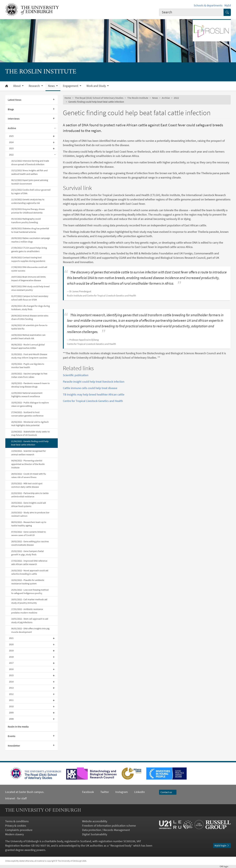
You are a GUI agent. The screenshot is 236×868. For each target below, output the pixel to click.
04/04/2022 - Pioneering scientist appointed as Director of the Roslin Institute (28, 464)
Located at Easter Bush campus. (25, 792)
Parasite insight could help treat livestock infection (94, 382)
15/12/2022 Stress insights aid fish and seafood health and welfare (29, 172)
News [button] (52, 86)
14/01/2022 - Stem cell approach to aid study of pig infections (30, 621)
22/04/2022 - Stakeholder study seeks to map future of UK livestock (30, 433)
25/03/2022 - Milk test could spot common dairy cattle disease (27, 485)
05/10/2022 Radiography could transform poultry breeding (26, 221)
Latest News (15, 100)
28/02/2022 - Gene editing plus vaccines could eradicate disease (30, 543)
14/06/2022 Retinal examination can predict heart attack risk (28, 337)
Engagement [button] (71, 86)
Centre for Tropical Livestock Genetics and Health (93, 401)
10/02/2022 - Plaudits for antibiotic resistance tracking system (28, 582)
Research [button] (35, 86)
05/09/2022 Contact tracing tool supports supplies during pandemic (28, 259)
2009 (11, 713)
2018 (11, 657)
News (155, 98)
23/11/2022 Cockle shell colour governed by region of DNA (31, 192)
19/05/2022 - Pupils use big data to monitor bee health (28, 366)
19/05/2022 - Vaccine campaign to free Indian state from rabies (29, 375)
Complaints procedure (19, 830)
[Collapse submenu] (55, 128)
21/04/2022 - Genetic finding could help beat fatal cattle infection (30, 443)
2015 (11, 675)
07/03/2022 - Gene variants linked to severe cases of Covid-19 (29, 534)
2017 (11, 663)
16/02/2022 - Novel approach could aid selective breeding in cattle (30, 572)
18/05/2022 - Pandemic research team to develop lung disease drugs (30, 385)
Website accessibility (95, 821)
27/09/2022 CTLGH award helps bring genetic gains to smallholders (29, 250)
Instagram (122, 792)
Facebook (88, 792)
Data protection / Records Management (106, 830)
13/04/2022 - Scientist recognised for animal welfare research (29, 453)
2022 (11, 155)
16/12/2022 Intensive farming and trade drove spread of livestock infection (30, 163)
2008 (11, 719)
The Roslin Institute (138, 98)
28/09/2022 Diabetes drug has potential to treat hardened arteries (30, 230)
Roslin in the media (18, 727)
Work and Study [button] (96, 86)
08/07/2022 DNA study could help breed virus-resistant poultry (30, 288)
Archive (12, 128)
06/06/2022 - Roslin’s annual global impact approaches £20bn (28, 346)
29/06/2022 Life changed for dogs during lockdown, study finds (30, 308)
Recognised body (121, 846)
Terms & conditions (17, 821)
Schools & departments (208, 5)
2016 (11, 669)
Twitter (105, 792)
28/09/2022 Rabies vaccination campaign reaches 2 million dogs (31, 240)
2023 (11, 148)
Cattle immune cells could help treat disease (90, 388)
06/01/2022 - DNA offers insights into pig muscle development (30, 630)
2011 (11, 700)
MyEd (228, 5)
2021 (11, 638)
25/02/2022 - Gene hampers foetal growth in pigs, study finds (28, 553)
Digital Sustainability (95, 834)
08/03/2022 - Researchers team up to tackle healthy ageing (29, 524)
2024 (11, 142)
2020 (11, 644)
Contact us (168, 792)
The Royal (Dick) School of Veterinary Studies (99, 98)
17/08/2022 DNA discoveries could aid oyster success (29, 269)
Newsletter (14, 746)
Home (68, 98)
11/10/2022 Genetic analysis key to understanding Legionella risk (28, 201)
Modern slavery (14, 834)
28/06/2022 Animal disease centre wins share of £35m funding (30, 317)
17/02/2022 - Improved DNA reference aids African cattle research (29, 563)
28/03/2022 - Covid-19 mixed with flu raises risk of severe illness (29, 476)
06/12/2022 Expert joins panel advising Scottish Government (30, 182)
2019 (11, 651)
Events (12, 736)
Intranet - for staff (16, 798)
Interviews (14, 119)
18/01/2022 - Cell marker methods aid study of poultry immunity (29, 601)
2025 (11, 136)
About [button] (17, 86)
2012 (11, 694)
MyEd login (222, 845)
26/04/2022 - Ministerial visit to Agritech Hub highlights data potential (30, 424)
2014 (11, 682)
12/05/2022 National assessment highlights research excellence (27, 395)
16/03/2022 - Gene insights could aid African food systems (29, 505)
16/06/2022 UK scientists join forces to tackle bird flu (29, 327)
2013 (11, 688)
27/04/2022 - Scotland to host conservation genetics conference (27, 414)
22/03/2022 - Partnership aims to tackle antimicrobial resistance (30, 495)
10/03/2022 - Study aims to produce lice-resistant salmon (30, 514)
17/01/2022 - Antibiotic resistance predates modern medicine (27, 611)
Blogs (11, 109)
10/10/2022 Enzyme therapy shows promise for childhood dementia (28, 211)
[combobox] (191, 12)
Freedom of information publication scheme (109, 826)
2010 (11, 706)
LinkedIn (136, 792)
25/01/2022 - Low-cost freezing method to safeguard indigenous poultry (30, 592)
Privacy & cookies (16, 826)
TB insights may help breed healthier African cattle (94, 394)
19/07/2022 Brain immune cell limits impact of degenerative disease (28, 279)
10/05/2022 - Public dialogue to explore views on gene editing (30, 404)
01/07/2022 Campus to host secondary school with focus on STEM (30, 298)
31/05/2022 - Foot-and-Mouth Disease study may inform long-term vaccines (29, 356)
